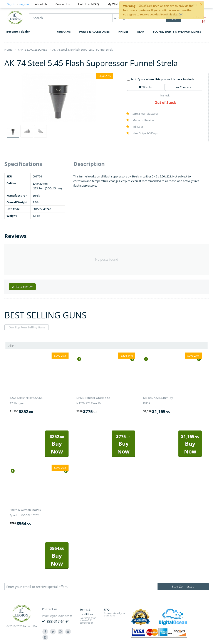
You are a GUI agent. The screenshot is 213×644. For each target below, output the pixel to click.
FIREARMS (64, 31)
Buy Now (57, 444)
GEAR (141, 31)
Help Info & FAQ (88, 4)
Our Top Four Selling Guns (27, 327)
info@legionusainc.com (57, 616)
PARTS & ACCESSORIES (94, 31)
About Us (41, 4)
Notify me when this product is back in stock (161, 79)
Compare (184, 87)
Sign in (11, 4)
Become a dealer (18, 31)
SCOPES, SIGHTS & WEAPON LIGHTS (177, 31)
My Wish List (116, 4)
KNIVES (123, 31)
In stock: (165, 95)
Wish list (146, 87)
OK (181, 14)
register (24, 4)
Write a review (22, 287)
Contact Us (63, 4)
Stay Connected (183, 587)
